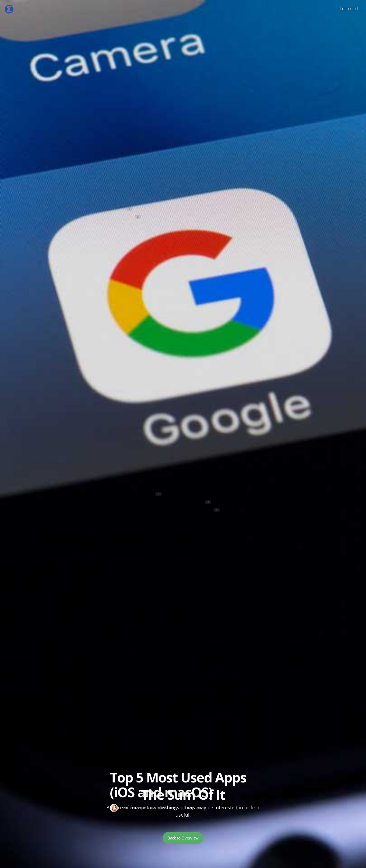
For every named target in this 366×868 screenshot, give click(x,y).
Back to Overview (183, 838)
